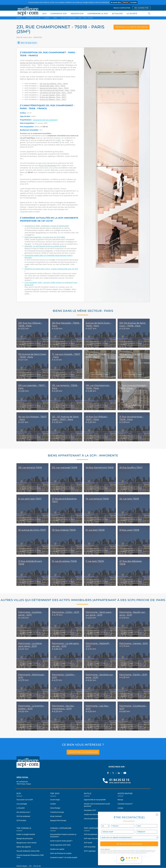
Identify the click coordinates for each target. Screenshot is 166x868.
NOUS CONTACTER (122, 8)
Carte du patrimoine (91, 819)
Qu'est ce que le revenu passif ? (61, 841)
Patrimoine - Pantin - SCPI (133, 675)
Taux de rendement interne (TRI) (28, 851)
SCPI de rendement (23, 816)
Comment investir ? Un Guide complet (64, 858)
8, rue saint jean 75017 (30, 499)
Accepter (133, 2)
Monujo (120, 800)
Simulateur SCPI (90, 810)
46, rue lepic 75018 (129, 499)
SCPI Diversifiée (90, 847)
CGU (30, 866)
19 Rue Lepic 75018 (129, 530)
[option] (117, 175)
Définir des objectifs (24, 847)
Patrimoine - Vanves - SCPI (134, 643)
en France (49, 63)
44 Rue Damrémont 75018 (100, 468)
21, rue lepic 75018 (95, 530)
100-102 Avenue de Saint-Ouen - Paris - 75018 (57, 90)
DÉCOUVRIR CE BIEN (32, 343)
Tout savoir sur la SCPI (25, 800)
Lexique (120, 808)
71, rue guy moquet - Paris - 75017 (53, 95)
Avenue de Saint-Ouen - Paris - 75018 (54, 88)
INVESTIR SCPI (77, 14)
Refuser (126, 2)
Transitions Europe (57, 812)
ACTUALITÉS (117, 14)
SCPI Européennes (91, 834)
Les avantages (22, 804)
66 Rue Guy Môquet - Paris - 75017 (53, 99)
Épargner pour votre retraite (26, 843)
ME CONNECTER (141, 8)
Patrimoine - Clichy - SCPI (66, 612)
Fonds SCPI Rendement (48, 165)
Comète (53, 804)
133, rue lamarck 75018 (30, 468)
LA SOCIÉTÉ (132, 14)
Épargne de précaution (25, 839)
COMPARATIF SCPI (59, 14)
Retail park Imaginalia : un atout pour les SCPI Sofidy (45, 237)
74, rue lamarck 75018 (97, 499)
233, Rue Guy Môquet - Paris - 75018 (54, 84)
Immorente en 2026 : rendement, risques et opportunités (47, 226)
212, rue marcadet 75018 (64, 468)
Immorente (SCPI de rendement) (45, 120)
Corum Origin (55, 800)
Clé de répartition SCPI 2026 (60, 845)
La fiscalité (21, 808)
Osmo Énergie (55, 808)
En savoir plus (116, 2)
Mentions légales (22, 866)
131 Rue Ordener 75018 (64, 530)
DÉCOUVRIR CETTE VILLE (32, 633)
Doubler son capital (57, 849)
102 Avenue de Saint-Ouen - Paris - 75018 (56, 93)
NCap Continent (56, 816)
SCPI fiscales (21, 820)
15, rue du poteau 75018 (64, 561)
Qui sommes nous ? (24, 812)
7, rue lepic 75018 (95, 561)
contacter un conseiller (83, 752)
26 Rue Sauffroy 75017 (131, 468)
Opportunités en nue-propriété (95, 800)
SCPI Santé (88, 843)
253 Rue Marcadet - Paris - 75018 (52, 86)
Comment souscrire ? (125, 804)
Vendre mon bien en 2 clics (93, 814)
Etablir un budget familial (26, 834)
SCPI (44, 14)
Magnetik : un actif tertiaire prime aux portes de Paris (45, 246)
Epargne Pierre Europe (58, 820)
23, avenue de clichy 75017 (32, 530)
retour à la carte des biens (132, 27)
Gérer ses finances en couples (61, 853)
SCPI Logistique (90, 851)
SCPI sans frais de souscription (95, 839)
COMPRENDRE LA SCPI (98, 14)
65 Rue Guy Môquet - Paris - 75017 (53, 97)
